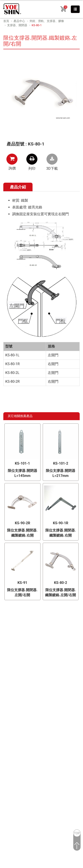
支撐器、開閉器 (17, 25)
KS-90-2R (22, 523)
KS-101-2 (61, 463)
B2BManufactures (55, 695)
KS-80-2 (61, 583)
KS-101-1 (22, 463)
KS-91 (22, 583)
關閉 (4, 710)
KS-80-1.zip (52, 159)
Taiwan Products (28, 695)
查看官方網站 (25, 760)
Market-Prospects (31, 699)
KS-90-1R (61, 523)
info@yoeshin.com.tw (48, 670)
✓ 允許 (5, 720)
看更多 (7, 760)
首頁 (6, 21)
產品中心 (19, 21)
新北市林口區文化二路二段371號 (47, 648)
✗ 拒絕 (5, 725)
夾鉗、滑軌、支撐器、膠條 (47, 21)
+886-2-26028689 (47, 656)
